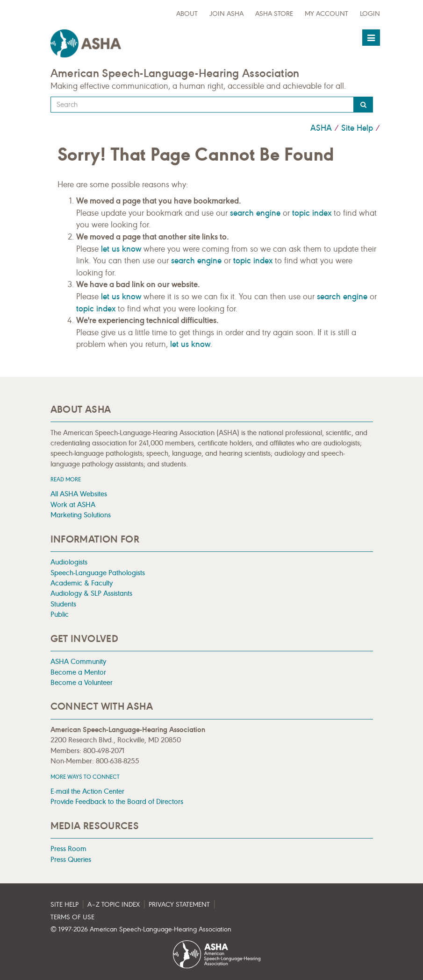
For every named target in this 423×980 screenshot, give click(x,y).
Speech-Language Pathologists (98, 573)
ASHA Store (274, 14)
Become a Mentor (78, 672)
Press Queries (71, 859)
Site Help (357, 128)
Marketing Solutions (81, 515)
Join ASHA (226, 14)
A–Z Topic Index (114, 905)
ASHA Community (78, 661)
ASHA (321, 128)
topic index (312, 213)
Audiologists (69, 562)
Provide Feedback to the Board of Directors (117, 801)
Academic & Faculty (82, 583)
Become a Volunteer (82, 682)
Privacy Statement (179, 905)
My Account (326, 14)
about (187, 14)
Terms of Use (72, 917)
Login (370, 14)
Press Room (68, 849)
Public (60, 614)
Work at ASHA (73, 504)
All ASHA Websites (79, 494)
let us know (121, 249)
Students (63, 604)
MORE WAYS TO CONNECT (85, 777)
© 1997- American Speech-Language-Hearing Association (141, 929)
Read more (66, 479)
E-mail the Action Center (87, 791)
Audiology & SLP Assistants (91, 593)
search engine (255, 213)
